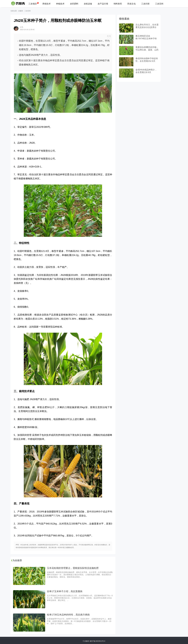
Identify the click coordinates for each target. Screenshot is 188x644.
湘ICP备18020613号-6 (97, 641)
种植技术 (60, 4)
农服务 (21, 11)
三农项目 (33, 4)
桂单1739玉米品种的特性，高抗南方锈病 (68, 615)
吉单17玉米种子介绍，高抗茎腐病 (65, 591)
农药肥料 (74, 4)
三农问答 (145, 4)
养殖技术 (46, 4)
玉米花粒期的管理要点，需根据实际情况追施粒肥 (73, 568)
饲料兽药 (118, 4)
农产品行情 (103, 4)
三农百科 (159, 4)
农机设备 (88, 4)
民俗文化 (132, 4)
